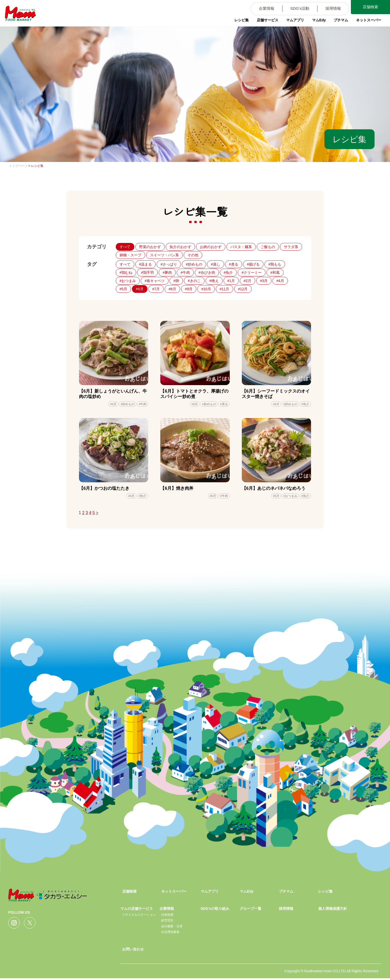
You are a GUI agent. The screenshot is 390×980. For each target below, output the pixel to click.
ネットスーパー (367, 22)
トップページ (18, 166)
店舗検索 (369, 7)
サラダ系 (291, 247)
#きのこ (194, 281)
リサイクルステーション (139, 916)
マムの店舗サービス (137, 910)
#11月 (224, 289)
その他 (193, 255)
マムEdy (317, 22)
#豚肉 (167, 273)
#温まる (146, 264)
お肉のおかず (211, 247)
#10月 (206, 289)
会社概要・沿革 (172, 928)
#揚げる (253, 264)
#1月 (231, 281)
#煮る (234, 264)
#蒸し (216, 264)
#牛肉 (185, 273)
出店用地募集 (170, 934)
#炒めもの (194, 264)
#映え (214, 281)
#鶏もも (275, 264)
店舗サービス (264, 22)
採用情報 (330, 9)
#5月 (123, 289)
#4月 (280, 281)
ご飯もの (268, 247)
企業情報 (260, 9)
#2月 (247, 281)
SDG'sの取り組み (215, 910)
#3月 (264, 281)
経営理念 (167, 922)
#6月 (140, 289)
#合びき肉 (207, 273)
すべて (125, 247)
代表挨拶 (167, 916)
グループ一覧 (251, 910)
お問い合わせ (133, 951)
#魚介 (228, 273)
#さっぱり (169, 264)
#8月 (172, 289)
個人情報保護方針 (333, 910)
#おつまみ (128, 281)
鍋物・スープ (130, 255)
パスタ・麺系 (241, 247)
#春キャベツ (155, 281)
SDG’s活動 (295, 9)
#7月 (156, 289)
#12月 (243, 289)
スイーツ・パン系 (164, 255)
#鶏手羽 (147, 273)
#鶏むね (126, 273)
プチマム (339, 22)
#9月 (189, 289)
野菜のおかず (150, 247)
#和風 (275, 273)
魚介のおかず (180, 247)
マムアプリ (292, 22)
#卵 (176, 281)
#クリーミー (252, 273)
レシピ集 (238, 22)
